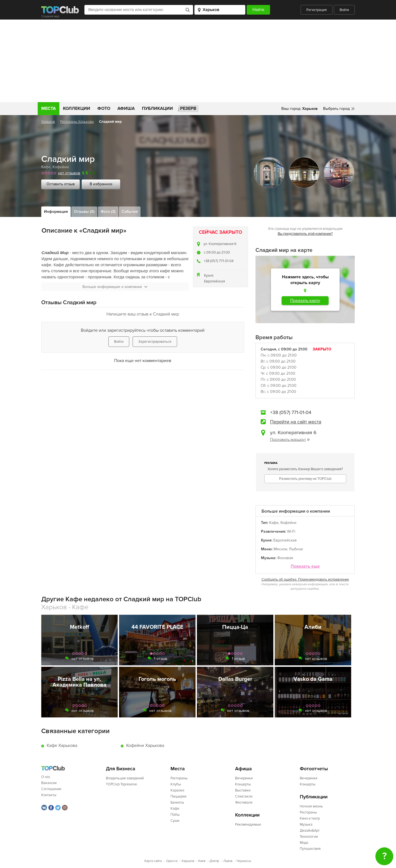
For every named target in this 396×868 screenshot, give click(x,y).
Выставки (243, 790)
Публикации (157, 108)
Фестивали (244, 802)
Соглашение (51, 789)
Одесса (172, 861)
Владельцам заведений (125, 778)
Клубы (176, 784)
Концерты (243, 784)
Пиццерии (178, 796)
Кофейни (61, 167)
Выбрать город (336, 109)
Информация (56, 212)
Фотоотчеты (314, 769)
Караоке (177, 790)
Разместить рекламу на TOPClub (305, 479)
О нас (46, 777)
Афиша (126, 108)
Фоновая (285, 558)
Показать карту (305, 301)
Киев (202, 861)
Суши (175, 821)
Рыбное (296, 549)
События (130, 212)
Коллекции (77, 108)
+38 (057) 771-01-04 (219, 261)
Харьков (48, 122)
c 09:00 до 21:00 (217, 252)
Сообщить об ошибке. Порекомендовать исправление (305, 579)
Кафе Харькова (62, 745)
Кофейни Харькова (145, 745)
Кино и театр (310, 818)
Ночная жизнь (311, 806)
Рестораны (179, 778)
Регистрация (317, 10)
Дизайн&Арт (310, 831)
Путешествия (310, 849)
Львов (228, 861)
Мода (304, 843)
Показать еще (305, 566)
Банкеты (177, 802)
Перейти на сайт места (296, 422)
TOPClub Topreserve (121, 784)
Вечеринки (244, 778)
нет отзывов (69, 173)
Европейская (215, 281)
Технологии (309, 837)
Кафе (46, 167)
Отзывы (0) (84, 212)
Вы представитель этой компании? (305, 234)
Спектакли (244, 796)
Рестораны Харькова (77, 122)
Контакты (49, 795)
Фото (104, 108)
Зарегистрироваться (155, 342)
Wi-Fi (291, 531)
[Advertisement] (198, 61)
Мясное (280, 549)
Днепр (214, 861)
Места (49, 108)
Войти (344, 10)
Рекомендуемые (248, 825)
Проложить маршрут (290, 440)
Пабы (175, 815)
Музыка (306, 825)
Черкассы (244, 861)
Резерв (188, 108)
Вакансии (49, 783)
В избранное (101, 184)
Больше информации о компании (115, 287)
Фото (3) (108, 212)
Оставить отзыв (61, 184)
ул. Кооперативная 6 (220, 244)
